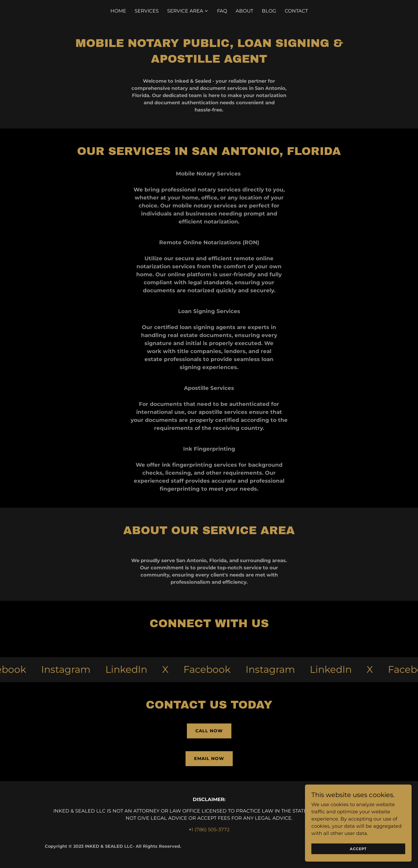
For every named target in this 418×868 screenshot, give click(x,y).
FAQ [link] (222, 11)
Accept (358, 849)
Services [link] (147, 11)
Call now (209, 731)
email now (209, 759)
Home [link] (118, 11)
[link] (70, 669)
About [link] (244, 11)
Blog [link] (269, 11)
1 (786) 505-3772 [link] (210, 830)
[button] (188, 11)
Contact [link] (296, 11)
